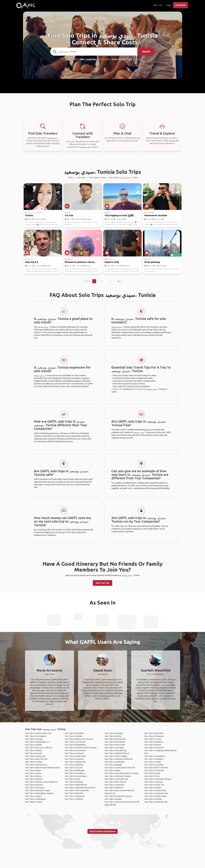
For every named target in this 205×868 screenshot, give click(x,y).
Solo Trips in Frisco (152, 776)
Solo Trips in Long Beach (155, 756)
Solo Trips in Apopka (113, 799)
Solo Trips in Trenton (34, 762)
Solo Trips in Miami (112, 770)
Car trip (69, 215)
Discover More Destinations (103, 831)
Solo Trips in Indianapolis (35, 799)
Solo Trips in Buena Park (115, 745)
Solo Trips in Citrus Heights (116, 756)
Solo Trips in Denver (34, 753)
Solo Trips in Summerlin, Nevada (158, 779)
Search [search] (146, 51)
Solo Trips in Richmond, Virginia (118, 776)
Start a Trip (158, 5)
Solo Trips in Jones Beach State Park (120, 768)
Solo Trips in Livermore (74, 753)
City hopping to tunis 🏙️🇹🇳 (119, 215)
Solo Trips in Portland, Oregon (38, 790)
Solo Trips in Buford (113, 736)
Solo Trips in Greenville (114, 785)
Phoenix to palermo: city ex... (80, 262)
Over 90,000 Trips (122, 59)
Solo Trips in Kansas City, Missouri (79, 739)
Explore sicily (112, 262)
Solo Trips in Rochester (154, 748)
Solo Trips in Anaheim (74, 799)
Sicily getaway (152, 262)
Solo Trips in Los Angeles (36, 736)
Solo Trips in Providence (75, 773)
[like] (58, 188)
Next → (120, 281)
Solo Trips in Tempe (153, 762)
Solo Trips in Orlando (74, 736)
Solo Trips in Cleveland (154, 736)
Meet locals (117, 389)
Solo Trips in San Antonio (75, 742)
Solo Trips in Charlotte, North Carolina (81, 748)
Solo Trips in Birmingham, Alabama (39, 793)
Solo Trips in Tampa (33, 796)
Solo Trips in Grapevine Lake (156, 793)
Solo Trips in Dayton (153, 788)
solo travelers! (138, 389)
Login (169, 5)
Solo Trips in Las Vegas (114, 748)
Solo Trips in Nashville (74, 793)
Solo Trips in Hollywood (75, 796)
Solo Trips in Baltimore (74, 765)
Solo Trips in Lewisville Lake (116, 779)
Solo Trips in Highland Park (76, 785)
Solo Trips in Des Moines (115, 742)
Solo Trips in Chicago (34, 739)
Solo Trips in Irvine (72, 779)
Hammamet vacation (156, 215)
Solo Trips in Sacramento (75, 750)
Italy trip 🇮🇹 (31, 262)
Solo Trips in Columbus (74, 733)
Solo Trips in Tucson (153, 739)
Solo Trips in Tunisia (98, 178)
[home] (26, 5)
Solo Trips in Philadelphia (75, 745)
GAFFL (71, 178)
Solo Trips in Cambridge (115, 762)
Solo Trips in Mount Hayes (76, 776)
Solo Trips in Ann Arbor (154, 733)
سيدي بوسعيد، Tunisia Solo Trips (103, 172)
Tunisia (29, 215)
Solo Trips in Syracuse (154, 782)
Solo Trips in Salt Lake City (116, 750)
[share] (58, 193)
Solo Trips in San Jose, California (39, 748)
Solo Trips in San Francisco (36, 765)
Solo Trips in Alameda (114, 733)
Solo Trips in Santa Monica (155, 790)
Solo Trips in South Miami (75, 756)
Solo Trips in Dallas (33, 770)
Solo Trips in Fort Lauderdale (77, 790)
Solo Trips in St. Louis (74, 768)
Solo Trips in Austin (33, 773)
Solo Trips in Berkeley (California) (119, 759)
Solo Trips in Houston (34, 785)
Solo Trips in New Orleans (115, 782)
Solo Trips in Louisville (154, 765)
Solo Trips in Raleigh (113, 765)
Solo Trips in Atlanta (33, 750)
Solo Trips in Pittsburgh (75, 770)
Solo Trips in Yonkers (34, 802)
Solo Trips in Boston (33, 776)
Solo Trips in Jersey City (35, 756)
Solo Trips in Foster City (154, 785)
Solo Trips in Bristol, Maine (155, 796)
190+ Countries (88, 59)
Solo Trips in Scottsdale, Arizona (118, 796)
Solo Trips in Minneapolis (115, 739)
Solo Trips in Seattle (33, 745)
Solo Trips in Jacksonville (75, 762)
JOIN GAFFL (181, 5)
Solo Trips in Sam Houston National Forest (43, 768)
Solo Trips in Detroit (153, 745)
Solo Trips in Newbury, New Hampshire (41, 782)
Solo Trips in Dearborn (154, 742)
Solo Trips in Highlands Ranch (117, 753)
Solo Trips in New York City (36, 759)
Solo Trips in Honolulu (74, 782)
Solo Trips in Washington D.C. (37, 742)
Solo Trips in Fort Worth (154, 770)
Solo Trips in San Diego (35, 788)
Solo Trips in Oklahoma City (156, 802)
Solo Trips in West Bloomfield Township (121, 773)
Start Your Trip (102, 583)
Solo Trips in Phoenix (34, 779)
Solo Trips (81, 178)
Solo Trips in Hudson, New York (38, 733)
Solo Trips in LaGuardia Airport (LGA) (80, 788)
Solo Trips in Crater (152, 773)
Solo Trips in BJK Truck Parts (156, 768)
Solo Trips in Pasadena (154, 759)
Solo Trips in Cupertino (74, 759)
